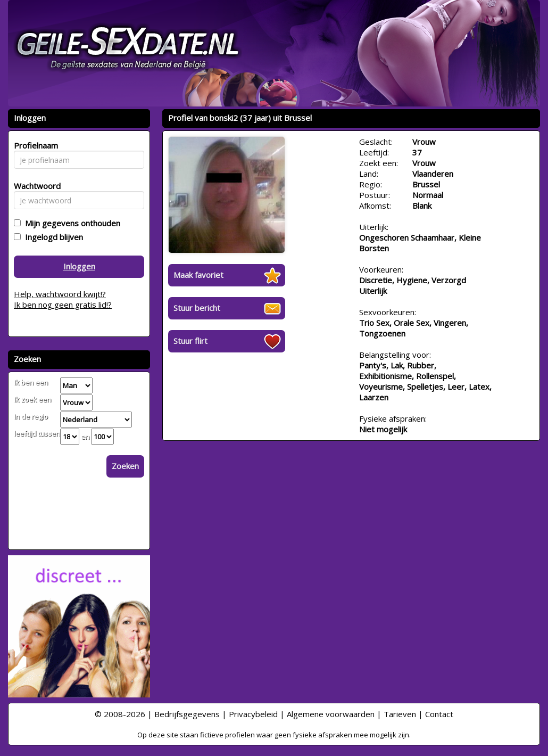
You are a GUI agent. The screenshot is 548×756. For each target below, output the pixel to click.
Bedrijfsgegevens (187, 714)
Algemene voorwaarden (331, 714)
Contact (439, 714)
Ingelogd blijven (52, 237)
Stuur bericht (197, 308)
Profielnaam (34, 145)
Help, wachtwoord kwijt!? (60, 294)
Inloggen (79, 266)
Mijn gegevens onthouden (70, 223)
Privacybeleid (253, 714)
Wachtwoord (34, 186)
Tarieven (400, 714)
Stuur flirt (190, 341)
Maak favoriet (198, 275)
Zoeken (125, 466)
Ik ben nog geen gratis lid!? (63, 305)
